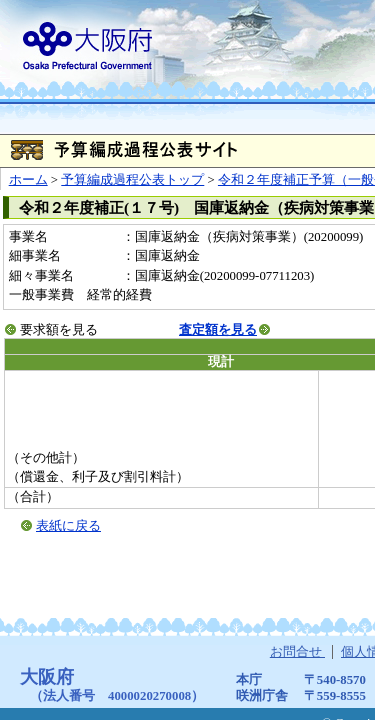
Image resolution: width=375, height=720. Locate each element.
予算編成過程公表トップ (132, 180)
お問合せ (297, 652)
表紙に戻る (68, 526)
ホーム (28, 180)
